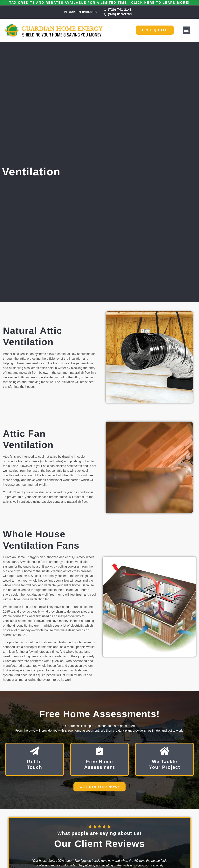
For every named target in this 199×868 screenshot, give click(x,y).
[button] (186, 30)
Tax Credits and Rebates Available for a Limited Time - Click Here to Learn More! (100, 3)
